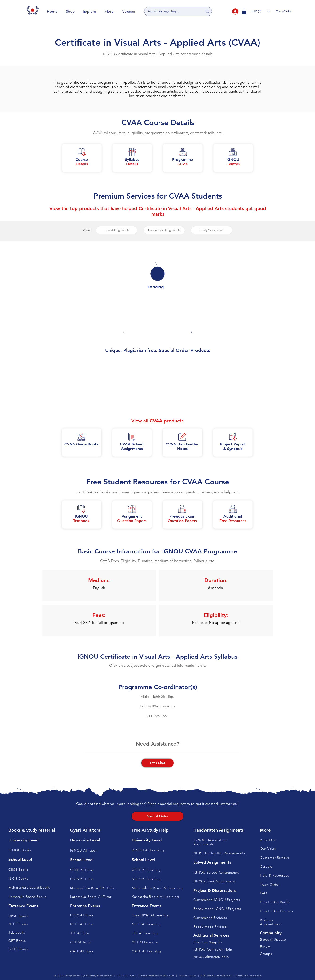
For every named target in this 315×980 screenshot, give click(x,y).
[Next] (191, 332)
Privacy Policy (187, 976)
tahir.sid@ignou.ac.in (157, 706)
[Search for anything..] (171, 11)
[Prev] (124, 332)
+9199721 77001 (127, 976)
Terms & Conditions (249, 976)
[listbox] (261, 11)
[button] (70, 11)
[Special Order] (157, 816)
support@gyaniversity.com (158, 976)
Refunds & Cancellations (216, 976)
